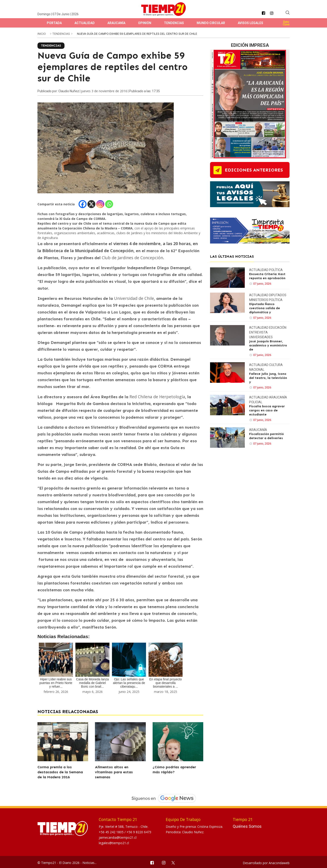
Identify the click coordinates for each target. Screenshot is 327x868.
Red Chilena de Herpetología (157, 397)
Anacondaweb (279, 863)
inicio (42, 34)
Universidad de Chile (134, 298)
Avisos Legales (250, 23)
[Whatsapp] (109, 204)
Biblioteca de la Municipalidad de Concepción (88, 251)
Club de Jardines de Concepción (132, 258)
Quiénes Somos (247, 826)
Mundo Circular (211, 23)
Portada (54, 23)
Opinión (145, 23)
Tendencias (174, 23)
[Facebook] (83, 204)
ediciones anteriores (254, 170)
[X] (91, 204)
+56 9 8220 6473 (139, 832)
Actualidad (85, 23)
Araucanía (116, 23)
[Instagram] (100, 204)
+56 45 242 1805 (112, 832)
